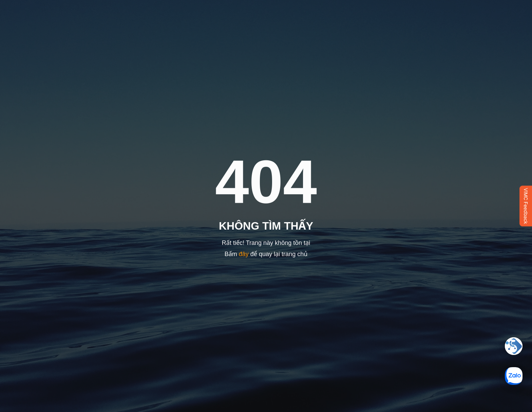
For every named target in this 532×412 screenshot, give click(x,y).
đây (244, 254)
